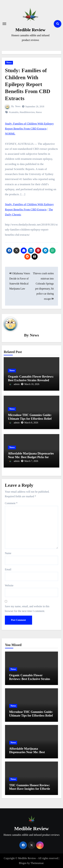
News (9, 63)
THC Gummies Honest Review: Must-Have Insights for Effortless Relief (31, 789)
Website (9, 585)
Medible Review (30, 30)
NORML (10, 134)
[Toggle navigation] (4, 24)
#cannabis (14, 112)
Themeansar (37, 863)
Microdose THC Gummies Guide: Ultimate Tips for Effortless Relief (30, 417)
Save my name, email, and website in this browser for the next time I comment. (27, 609)
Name (8, 553)
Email (8, 569)
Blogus (23, 863)
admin (14, 384)
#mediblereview (27, 112)
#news (39, 112)
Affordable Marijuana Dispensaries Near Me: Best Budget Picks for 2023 (31, 457)
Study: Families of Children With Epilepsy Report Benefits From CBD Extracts (28, 84)
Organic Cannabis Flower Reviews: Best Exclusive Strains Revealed (31, 378)
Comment (11, 503)
